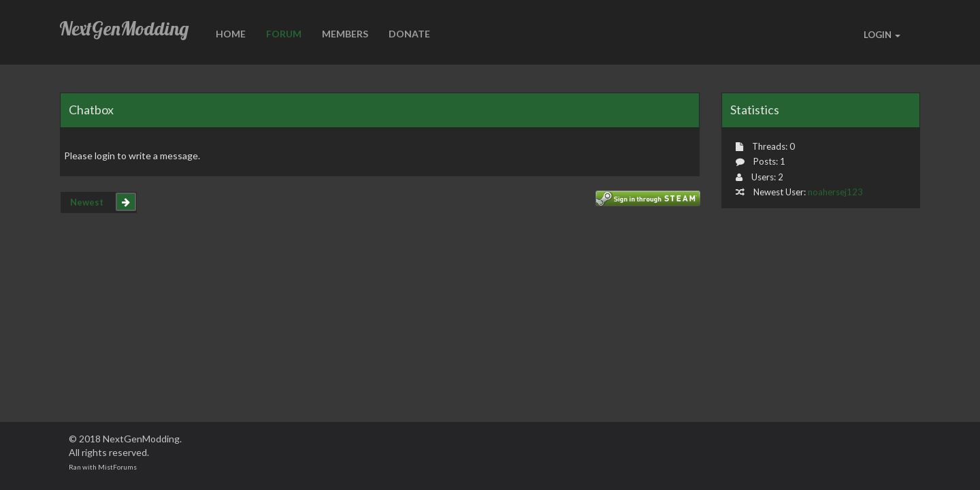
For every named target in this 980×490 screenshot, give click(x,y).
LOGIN (882, 35)
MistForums (117, 467)
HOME (231, 34)
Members (345, 34)
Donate (409, 34)
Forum (284, 34)
